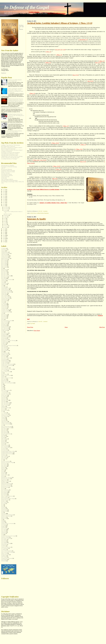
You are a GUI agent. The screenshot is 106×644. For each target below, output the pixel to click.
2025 (4, 190)
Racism (3, 476)
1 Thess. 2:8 (58, 169)
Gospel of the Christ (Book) (7, 364)
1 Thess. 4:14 (36, 160)
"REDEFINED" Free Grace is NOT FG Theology (12, 156)
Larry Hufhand (4, 416)
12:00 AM (40, 211)
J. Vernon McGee (5, 393)
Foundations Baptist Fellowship (8, 171)
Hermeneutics (4, 374)
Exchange (3, 344)
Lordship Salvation (34, 12)
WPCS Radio (4, 557)
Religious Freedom (5, 481)
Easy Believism (5, 333)
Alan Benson (4, 250)
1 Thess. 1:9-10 (55, 143)
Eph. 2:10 (55, 179)
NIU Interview (4, 450)
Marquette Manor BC (6, 434)
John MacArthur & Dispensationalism (9, 180)
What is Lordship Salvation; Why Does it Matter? (12, 150)
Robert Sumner (4, 497)
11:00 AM (40, 322)
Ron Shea (3, 504)
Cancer (3, 282)
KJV (2, 411)
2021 (4, 196)
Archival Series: (60, 23)
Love (2, 425)
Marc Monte (4, 429)
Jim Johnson (4, 397)
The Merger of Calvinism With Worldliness (11, 153)
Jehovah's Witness (5, 394)
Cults (2, 313)
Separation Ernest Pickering (7, 515)
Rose (2, 505)
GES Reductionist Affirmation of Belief (10, 154)
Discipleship (4, 326)
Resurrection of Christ (6, 486)
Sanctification (4, 510)
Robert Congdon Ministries (7, 496)
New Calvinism (5, 446)
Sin (2, 520)
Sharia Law (4, 517)
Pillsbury (3, 468)
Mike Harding (4, 439)
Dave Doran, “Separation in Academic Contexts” (12, 148)
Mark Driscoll (4, 431)
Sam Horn (3, 509)
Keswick (3, 409)
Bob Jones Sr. (4, 275)
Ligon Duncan (4, 421)
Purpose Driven (5, 475)
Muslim (3, 444)
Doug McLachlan (5, 329)
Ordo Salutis (4, 458)
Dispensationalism (5, 327)
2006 (4, 242)
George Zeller (4, 363)
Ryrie (2, 506)
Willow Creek (4, 553)
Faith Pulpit (4, 347)
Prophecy (3, 474)
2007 (4, 240)
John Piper (3, 402)
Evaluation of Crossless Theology (8, 341)
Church (3, 302)
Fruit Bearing (4, 359)
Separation (3, 514)
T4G (2, 535)
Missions (3, 440)
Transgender (4, 545)
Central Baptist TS (5, 288)
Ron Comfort (4, 502)
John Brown (4, 399)
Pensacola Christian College (7, 463)
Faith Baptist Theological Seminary (9, 346)
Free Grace (4, 357)
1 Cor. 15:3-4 (43, 160)
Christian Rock (4, 299)
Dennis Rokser (4, 323)
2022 (4, 195)
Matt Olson (4, 436)
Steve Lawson (4, 528)
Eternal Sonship (5, 339)
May (5, 221)
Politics (3, 470)
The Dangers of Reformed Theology (9, 167)
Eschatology (4, 338)
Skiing (3, 521)
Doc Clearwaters (5, 328)
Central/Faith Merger (6, 291)
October (6, 210)
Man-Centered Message (6, 426)
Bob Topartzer (4, 277)
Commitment (4, 306)
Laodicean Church (5, 415)
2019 (4, 199)
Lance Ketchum (5, 414)
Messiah (3, 438)
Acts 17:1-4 (98, 62)
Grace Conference (5, 368)
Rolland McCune (5, 500)
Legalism (3, 418)
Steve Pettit (4, 530)
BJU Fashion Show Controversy (8, 146)
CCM (2, 286)
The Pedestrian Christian (6, 174)
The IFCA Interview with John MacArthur (10, 158)
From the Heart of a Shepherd (8, 166)
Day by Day (4, 318)
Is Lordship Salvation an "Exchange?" (9, 159)
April (5, 223)
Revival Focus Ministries (7, 169)
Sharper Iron (4, 519)
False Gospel (4, 349)
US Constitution (5, 548)
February (6, 226)
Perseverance (4, 464)
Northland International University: (16, 100)
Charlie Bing (4, 294)
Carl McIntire (4, 283)
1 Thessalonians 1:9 (83, 40)
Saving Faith (4, 511)
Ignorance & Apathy (37, 219)
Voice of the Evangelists (6, 551)
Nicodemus (4, 449)
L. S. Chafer (4, 413)
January (6, 227)
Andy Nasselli (4, 255)
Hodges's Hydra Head (6, 375)
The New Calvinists (5, 173)
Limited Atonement (5, 423)
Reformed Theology (6, 479)
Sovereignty (4, 525)
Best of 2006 (4, 261)
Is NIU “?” (16, 91)
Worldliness (4, 556)
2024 (4, 191)
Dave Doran (4, 316)
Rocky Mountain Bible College (8, 499)
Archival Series (33, 213)
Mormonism (4, 443)
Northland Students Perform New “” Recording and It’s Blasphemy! (16, 116)
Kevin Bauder (4, 410)
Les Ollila (3, 419)
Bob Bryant (4, 271)
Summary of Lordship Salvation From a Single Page (53, 203)
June (5, 220)
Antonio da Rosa (5, 256)
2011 (4, 234)
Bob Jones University (6, 276)
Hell (2, 373)
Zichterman (4, 561)
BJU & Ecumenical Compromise (8, 149)
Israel (2, 389)
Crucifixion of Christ (6, 312)
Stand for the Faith (5, 177)
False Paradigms (5, 351)
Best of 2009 (4, 265)
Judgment (3, 407)
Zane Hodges (4, 560)
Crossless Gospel (5, 311)
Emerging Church (5, 336)
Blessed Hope (4, 270)
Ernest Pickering (5, 337)
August (6, 217)
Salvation (3, 507)
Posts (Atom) (37, 331)
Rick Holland (4, 494)
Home (66, 327)
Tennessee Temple (5, 537)
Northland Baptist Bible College (8, 451)
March (5, 224)
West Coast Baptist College (7, 552)
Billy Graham (4, 267)
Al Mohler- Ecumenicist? (7, 151)
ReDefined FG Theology (7, 477)
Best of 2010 (4, 266)
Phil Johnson (4, 466)
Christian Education (5, 298)
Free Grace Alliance (5, 358)
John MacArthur (5, 400)
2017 (4, 202)
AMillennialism (5, 252)
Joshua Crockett (5, 405)
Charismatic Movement (6, 292)
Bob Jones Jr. (4, 273)
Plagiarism (3, 469)
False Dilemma (4, 348)
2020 (4, 198)
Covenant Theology (5, 309)
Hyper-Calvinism (5, 382)
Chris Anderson (5, 296)
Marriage (3, 435)
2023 (4, 193)
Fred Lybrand (4, 355)
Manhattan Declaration (6, 428)
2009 (4, 237)
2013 (4, 231)
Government (4, 367)
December (6, 207)
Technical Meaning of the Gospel (8, 536)
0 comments (45, 211)
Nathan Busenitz (5, 445)
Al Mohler (3, 248)
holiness (3, 377)
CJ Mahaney (4, 303)
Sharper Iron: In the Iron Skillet (57, 14)
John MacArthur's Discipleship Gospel (10, 155)
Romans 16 (4, 501)
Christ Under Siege (5, 297)
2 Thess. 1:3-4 (79, 149)
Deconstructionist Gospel (7, 321)
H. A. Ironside (4, 370)
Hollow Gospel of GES (6, 378)
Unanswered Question (6, 547)
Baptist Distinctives (5, 258)
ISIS (2, 387)
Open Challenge (5, 456)
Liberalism (4, 420)
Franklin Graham (5, 354)
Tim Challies (4, 540)
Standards (3, 527)
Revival (3, 489)
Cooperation (4, 308)
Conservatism (4, 307)
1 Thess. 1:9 (48, 52)
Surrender (3, 533)
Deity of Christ (4, 322)
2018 (4, 201)
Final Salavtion (4, 353)
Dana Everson (4, 314)
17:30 (64, 50)
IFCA (2, 385)
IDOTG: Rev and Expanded (7, 383)
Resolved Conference (6, 485)
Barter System (4, 260)
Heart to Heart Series (6, 372)
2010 (4, 235)
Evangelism (4, 343)
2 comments (45, 322)
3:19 (61, 50)
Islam (2, 388)
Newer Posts (30, 327)
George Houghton (5, 362)
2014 (4, 229)
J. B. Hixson (4, 392)
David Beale (4, 317)
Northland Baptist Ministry (7, 453)
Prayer (3, 471)
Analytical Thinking (6, 253)
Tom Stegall (4, 542)
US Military (4, 550)
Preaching (3, 472)
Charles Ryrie (4, 293)
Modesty (3, 441)
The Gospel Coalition (6, 538)
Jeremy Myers (4, 395)
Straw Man (4, 531)
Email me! (4, 73)
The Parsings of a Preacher (7, 176)
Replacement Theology (6, 484)
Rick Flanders (4, 492)
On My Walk (4, 178)
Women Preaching (5, 555)
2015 (4, 206)
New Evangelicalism (6, 448)
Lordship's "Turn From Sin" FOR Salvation (11, 145)
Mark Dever (4, 430)
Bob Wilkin (4, 278)
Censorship (4, 287)
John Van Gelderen (5, 403)
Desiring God (4, 324)
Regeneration (4, 480)
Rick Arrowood (5, 491)
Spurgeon (3, 526)
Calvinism (3, 281)
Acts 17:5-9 (76, 75)
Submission (4, 532)
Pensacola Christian (5, 461)
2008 (4, 239)
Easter (3, 332)
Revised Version (5, 487)
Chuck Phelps (4, 301)
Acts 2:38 (57, 50)
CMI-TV (3, 168)
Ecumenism (4, 334)
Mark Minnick (4, 433)
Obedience (3, 455)
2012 (4, 232)
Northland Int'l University (7, 454)
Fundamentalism (5, 360)
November (6, 209)
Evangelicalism (4, 342)
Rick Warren (4, 495)
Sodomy (3, 522)
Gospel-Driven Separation (7, 365)
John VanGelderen (5, 404)
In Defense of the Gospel (26, 7)
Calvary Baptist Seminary (7, 280)
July (5, 218)
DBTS (3, 319)
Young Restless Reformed (7, 558)
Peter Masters (4, 465)
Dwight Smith (4, 331)
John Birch (4, 398)
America (3, 251)
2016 (4, 204)
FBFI (2, 352)
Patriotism (3, 459)
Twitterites (3, 546)
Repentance (46, 213)
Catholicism (4, 285)
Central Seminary (5, 290)
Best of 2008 (4, 263)
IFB (2, 384)
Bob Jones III (4, 272)
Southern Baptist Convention (7, 524)
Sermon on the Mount (6, 516)
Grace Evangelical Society (7, 369)
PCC (2, 460)
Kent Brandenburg (5, 408)
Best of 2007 (4, 262)
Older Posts (102, 327)
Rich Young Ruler (5, 490)
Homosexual (4, 380)
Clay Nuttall (32, 324)
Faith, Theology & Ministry (7, 179)
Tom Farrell (4, 541)
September (6, 215)
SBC (2, 512)
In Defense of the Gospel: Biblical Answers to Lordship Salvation (43, 189)
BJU (2, 268)
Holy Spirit (4, 379)
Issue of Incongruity (6, 390)
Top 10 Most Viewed (6, 543)
